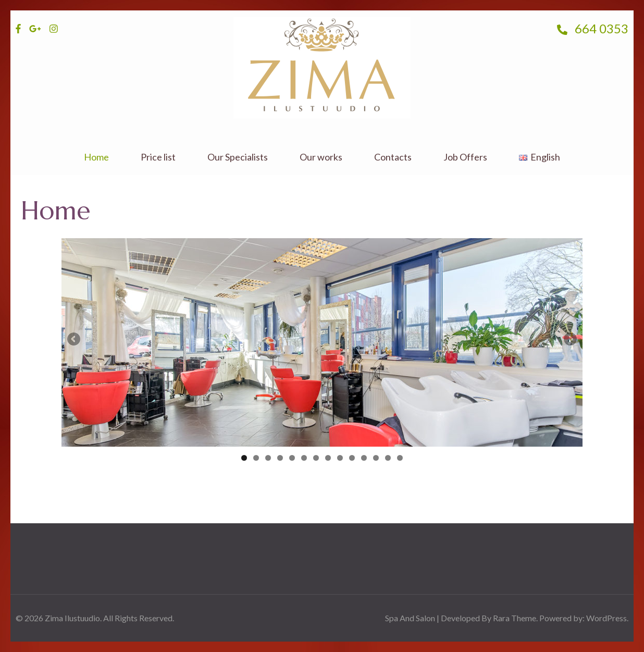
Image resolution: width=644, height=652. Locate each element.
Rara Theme (515, 618)
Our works (321, 157)
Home (96, 157)
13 (388, 458)
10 (352, 458)
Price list (158, 157)
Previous (75, 340)
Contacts (393, 157)
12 (376, 458)
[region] (322, 342)
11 (364, 458)
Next (569, 340)
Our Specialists (238, 157)
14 (400, 458)
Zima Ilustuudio (72, 618)
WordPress (606, 618)
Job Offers (465, 157)
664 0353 (593, 28)
